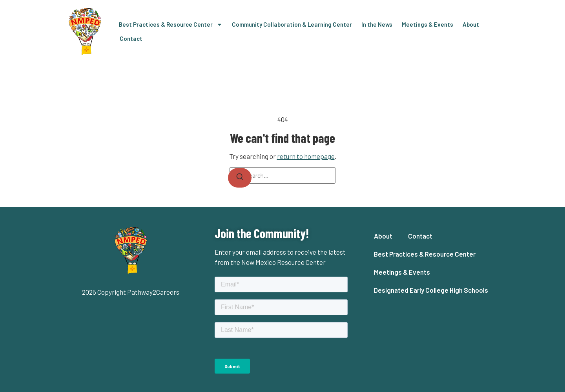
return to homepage (306, 156)
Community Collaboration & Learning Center (292, 24)
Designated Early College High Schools (431, 290)
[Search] (240, 178)
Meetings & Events (427, 24)
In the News (377, 24)
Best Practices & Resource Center (171, 25)
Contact (131, 38)
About (471, 24)
